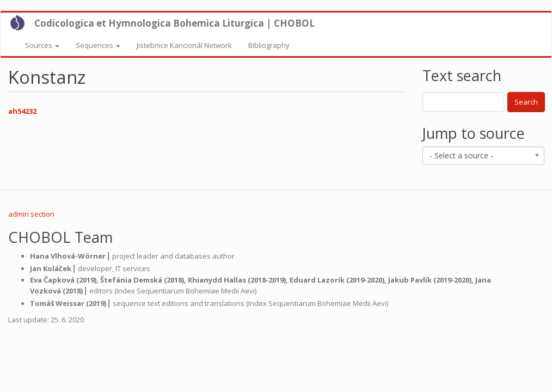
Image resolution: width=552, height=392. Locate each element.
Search (526, 102)
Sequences (98, 45)
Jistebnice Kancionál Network (184, 45)
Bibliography (269, 45)
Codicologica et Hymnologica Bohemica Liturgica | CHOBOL (174, 23)
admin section (31, 214)
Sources (42, 45)
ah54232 (22, 111)
